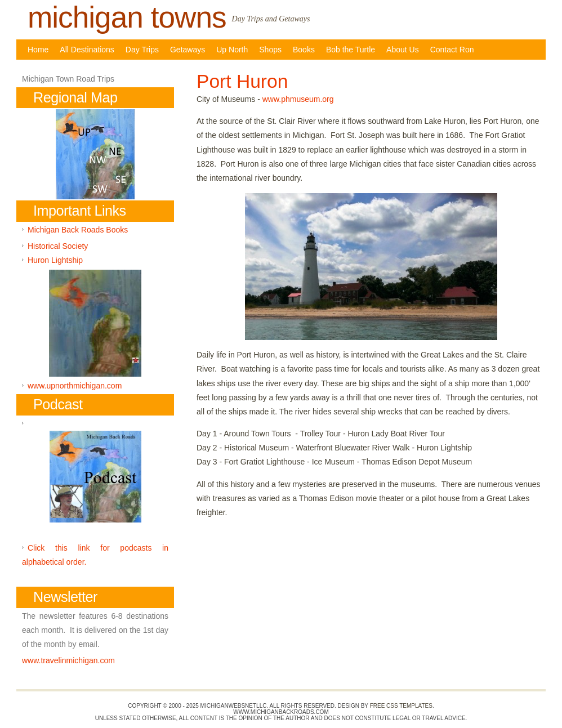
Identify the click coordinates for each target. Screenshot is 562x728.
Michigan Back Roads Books (78, 230)
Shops (270, 50)
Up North (232, 50)
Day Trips (142, 50)
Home (38, 50)
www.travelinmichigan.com (68, 660)
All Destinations (87, 50)
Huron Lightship (55, 260)
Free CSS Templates (401, 706)
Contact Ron (452, 50)
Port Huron (242, 81)
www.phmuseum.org (298, 99)
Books (304, 50)
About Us (403, 50)
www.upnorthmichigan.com (75, 386)
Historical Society (58, 246)
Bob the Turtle (351, 50)
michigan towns (127, 17)
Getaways (188, 50)
